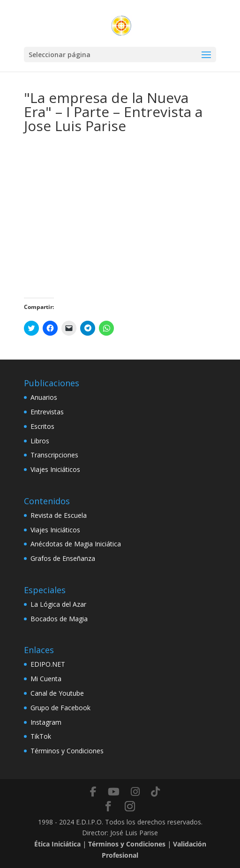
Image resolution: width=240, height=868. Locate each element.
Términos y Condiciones (67, 751)
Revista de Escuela (59, 515)
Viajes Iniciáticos (55, 469)
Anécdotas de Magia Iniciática (76, 544)
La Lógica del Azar (58, 604)
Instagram (46, 722)
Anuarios (44, 397)
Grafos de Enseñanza (63, 558)
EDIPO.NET (48, 664)
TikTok (41, 736)
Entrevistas (47, 412)
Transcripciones (54, 455)
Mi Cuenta (46, 679)
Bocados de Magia (59, 619)
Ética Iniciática (57, 844)
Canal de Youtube (57, 693)
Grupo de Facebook (60, 708)
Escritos (42, 426)
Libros (40, 441)
